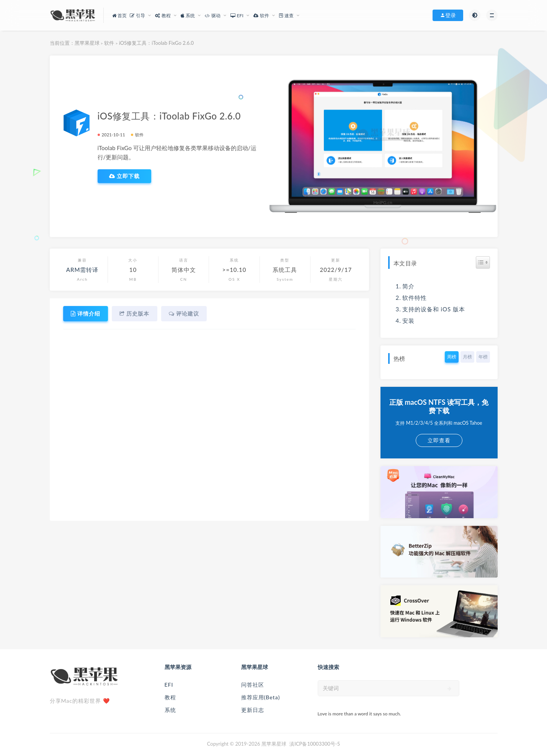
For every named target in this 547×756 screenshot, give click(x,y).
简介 (408, 286)
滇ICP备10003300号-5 (315, 744)
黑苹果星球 (87, 43)
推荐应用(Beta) (261, 697)
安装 (408, 321)
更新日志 (253, 710)
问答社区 (253, 685)
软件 (109, 43)
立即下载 (125, 176)
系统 (170, 710)
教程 (170, 697)
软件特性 (415, 298)
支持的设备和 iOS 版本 (434, 309)
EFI (169, 685)
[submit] (450, 689)
